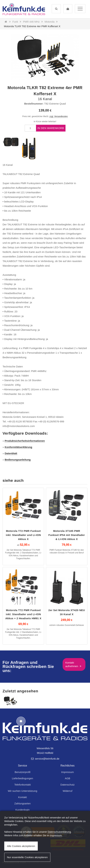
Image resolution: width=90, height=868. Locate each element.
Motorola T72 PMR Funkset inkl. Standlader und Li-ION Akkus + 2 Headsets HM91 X (23, 614)
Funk (15, 22)
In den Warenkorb (51, 128)
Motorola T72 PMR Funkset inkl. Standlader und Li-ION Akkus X (23, 535)
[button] (56, 9)
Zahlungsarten (22, 803)
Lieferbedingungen (22, 778)
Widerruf (67, 791)
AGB (68, 778)
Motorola (50, 22)
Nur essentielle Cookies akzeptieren (27, 857)
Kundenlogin (23, 810)
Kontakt (23, 797)
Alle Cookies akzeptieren (21, 846)
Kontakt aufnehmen (74, 664)
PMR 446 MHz (31, 22)
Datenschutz (67, 785)
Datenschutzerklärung (59, 832)
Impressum (68, 772)
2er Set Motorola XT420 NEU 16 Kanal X (67, 612)
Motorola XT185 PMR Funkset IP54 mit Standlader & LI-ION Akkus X (67, 535)
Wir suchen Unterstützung (23, 791)
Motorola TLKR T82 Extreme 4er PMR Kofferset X (32, 26)
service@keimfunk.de (45, 759)
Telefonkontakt (23, 785)
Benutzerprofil (23, 772)
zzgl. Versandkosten (58, 116)
